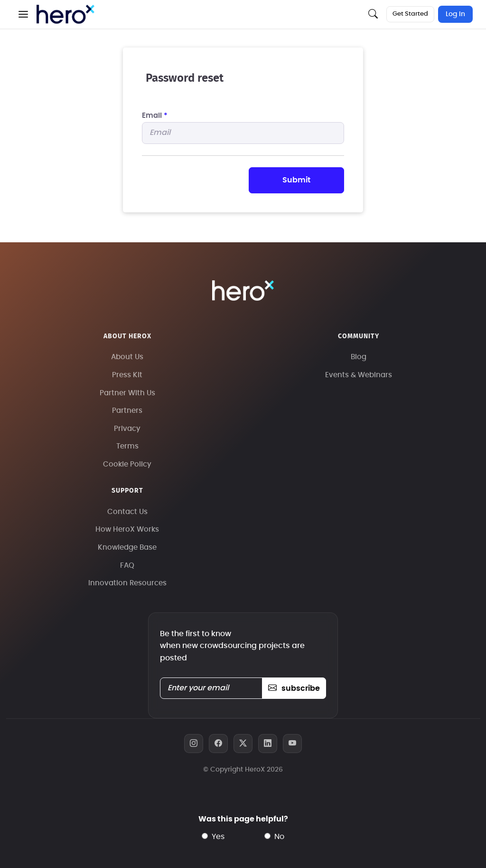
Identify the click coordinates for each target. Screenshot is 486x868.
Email (155, 116)
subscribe (294, 688)
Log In (455, 14)
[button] (23, 14)
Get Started (410, 14)
